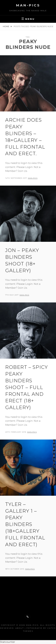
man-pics (33, 178)
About (20, 628)
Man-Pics (28, 5)
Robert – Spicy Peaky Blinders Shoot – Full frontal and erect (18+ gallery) (27, 387)
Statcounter (8, 642)
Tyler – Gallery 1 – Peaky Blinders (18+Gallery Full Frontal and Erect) (25, 524)
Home (6, 26)
